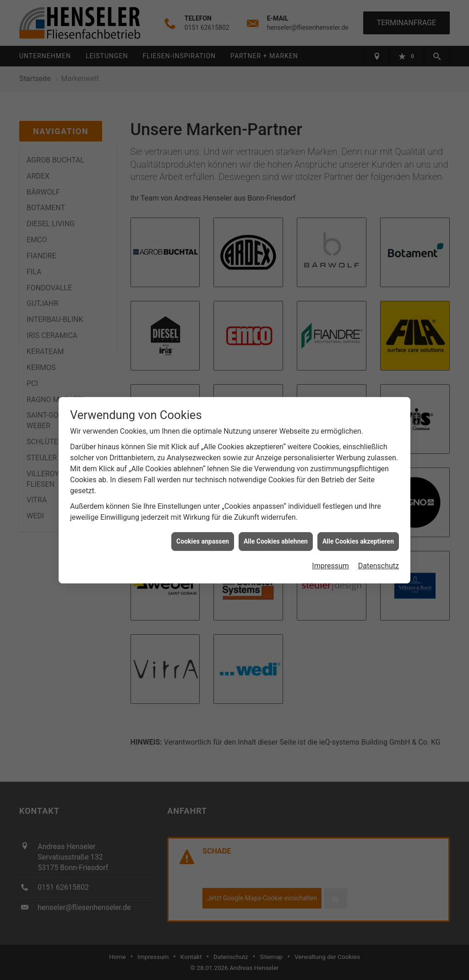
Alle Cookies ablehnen (276, 541)
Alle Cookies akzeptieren (358, 541)
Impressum (330, 566)
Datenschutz (379, 566)
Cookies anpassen (203, 541)
